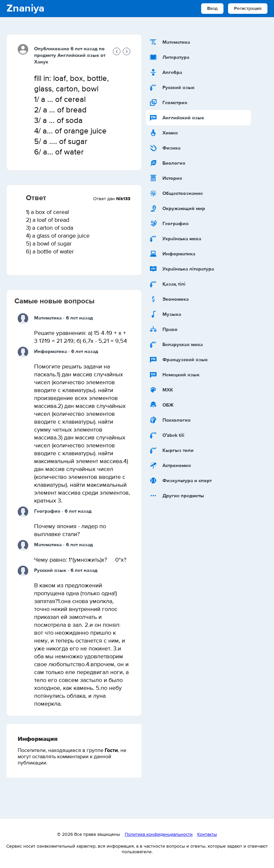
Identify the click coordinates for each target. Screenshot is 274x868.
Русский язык (50, 570)
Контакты (207, 834)
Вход (212, 9)
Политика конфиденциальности (159, 834)
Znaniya (25, 9)
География (47, 511)
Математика (48, 318)
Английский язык (78, 55)
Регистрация (248, 9)
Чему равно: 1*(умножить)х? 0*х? (80, 560)
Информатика (51, 352)
